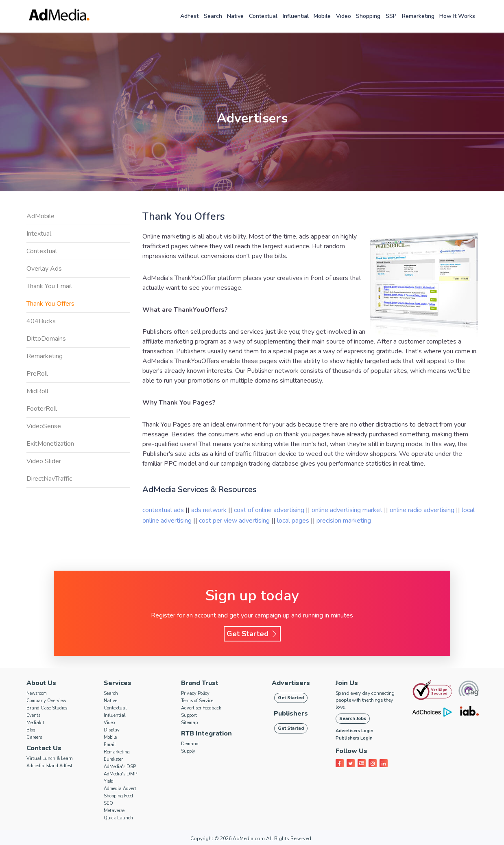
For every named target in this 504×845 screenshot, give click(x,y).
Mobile (322, 16)
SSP (391, 16)
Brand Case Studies (47, 708)
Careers (34, 737)
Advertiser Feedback (201, 708)
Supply (188, 751)
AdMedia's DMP (120, 774)
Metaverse (114, 811)
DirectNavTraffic (49, 479)
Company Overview (46, 701)
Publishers (291, 714)
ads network (210, 510)
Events (33, 715)
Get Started (252, 634)
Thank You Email (49, 286)
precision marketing (344, 521)
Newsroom (37, 693)
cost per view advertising (235, 521)
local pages (294, 521)
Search (213, 16)
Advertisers (291, 683)
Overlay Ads (44, 269)
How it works (457, 16)
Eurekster (113, 759)
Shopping (368, 16)
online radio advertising (423, 510)
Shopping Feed (118, 796)
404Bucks (41, 321)
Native (235, 16)
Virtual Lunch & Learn (50, 759)
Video (344, 16)
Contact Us (44, 748)
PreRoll (37, 374)
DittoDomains (46, 339)
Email (110, 745)
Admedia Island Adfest (49, 766)
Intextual (39, 234)
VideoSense (44, 426)
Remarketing (418, 16)
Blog (31, 730)
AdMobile (40, 216)
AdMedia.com (249, 838)
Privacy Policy (195, 693)
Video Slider (44, 461)
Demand (190, 744)
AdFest (189, 16)
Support (189, 715)
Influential (296, 16)
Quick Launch (118, 818)
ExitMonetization (50, 444)
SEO (108, 803)
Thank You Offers (50, 304)
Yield (109, 781)
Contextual (263, 16)
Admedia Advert (120, 789)
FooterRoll (42, 409)
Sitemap (189, 723)
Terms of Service (197, 701)
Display (112, 730)
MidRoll (37, 391)
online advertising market (348, 510)
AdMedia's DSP (120, 767)
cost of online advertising (270, 510)
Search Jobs (353, 719)
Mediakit (35, 723)
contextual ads (164, 510)
